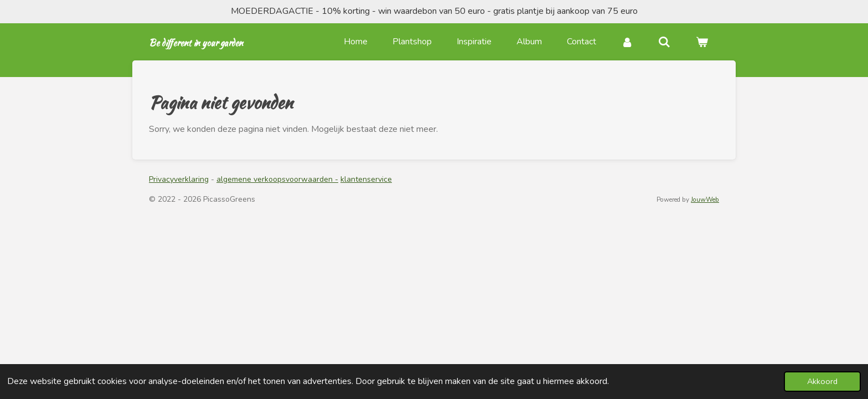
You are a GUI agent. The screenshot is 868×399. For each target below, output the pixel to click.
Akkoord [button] (822, 381)
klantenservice (366, 179)
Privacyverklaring (179, 179)
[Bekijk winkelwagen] (702, 42)
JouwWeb (705, 199)
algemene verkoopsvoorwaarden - (277, 179)
